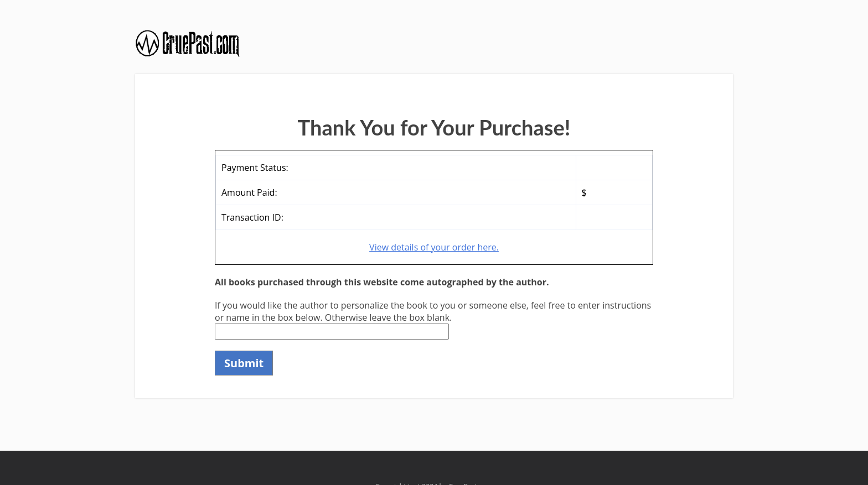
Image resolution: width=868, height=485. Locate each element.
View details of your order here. (434, 247)
